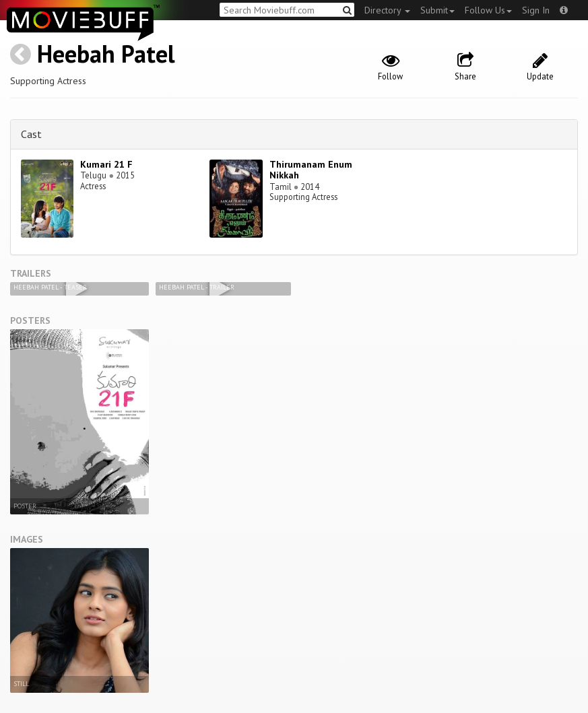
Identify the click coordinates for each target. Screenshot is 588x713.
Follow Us (488, 10)
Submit (437, 10)
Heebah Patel (106, 54)
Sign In (536, 10)
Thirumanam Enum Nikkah (311, 170)
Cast (31, 134)
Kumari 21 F (106, 164)
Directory (387, 10)
